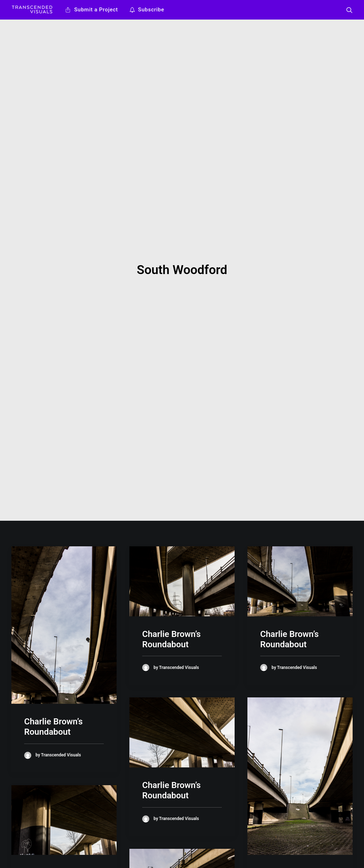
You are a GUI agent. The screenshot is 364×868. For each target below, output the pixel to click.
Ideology (107, 842)
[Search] (349, 10)
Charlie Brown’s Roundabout (53, 427)
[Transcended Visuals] (32, 10)
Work (103, 833)
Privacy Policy (113, 852)
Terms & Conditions (120, 861)
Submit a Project (96, 10)
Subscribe (151, 10)
